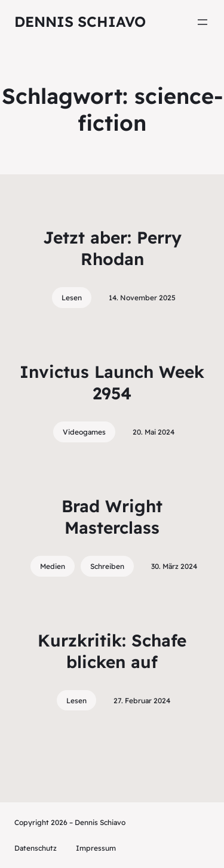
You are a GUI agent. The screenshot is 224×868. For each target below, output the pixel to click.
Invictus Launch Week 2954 (112, 382)
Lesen (72, 298)
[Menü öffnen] (202, 22)
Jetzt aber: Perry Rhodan (112, 248)
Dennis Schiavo (80, 21)
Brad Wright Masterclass (112, 517)
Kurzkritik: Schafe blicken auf (112, 651)
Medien (53, 566)
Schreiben (107, 566)
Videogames (84, 432)
